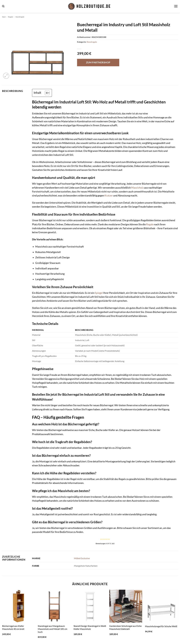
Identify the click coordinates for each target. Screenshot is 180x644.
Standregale (20, 17)
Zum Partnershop (98, 62)
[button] (3, 6)
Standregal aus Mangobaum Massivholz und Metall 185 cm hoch (53, 629)
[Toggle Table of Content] (46, 93)
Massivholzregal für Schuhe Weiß (161, 626)
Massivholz (137, 188)
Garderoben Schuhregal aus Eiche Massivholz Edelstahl (125, 627)
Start (4, 17)
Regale (10, 17)
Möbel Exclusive (82, 558)
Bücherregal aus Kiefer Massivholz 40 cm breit (13, 627)
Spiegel (99, 293)
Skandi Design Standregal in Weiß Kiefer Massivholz (90, 627)
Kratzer (109, 196)
